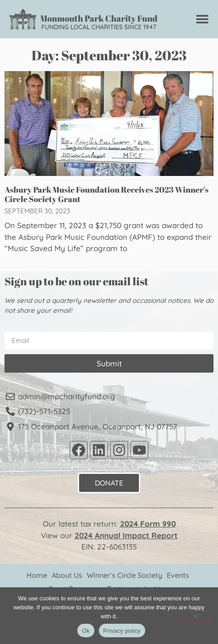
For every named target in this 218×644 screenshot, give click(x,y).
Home (37, 575)
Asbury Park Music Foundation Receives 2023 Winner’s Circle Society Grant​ (107, 194)
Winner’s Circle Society (125, 575)
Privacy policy (122, 631)
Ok (86, 631)
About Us (67, 575)
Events (178, 575)
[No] (195, 617)
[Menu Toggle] (202, 19)
